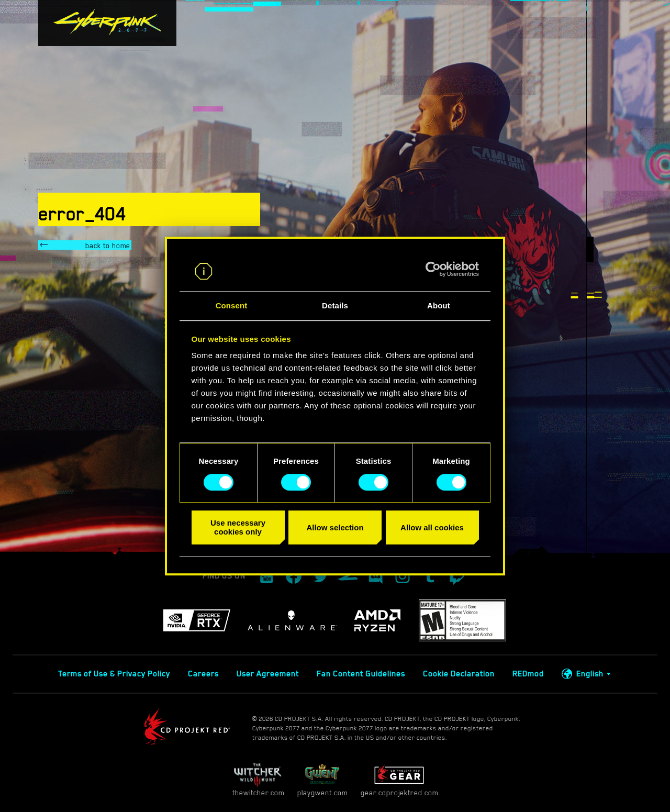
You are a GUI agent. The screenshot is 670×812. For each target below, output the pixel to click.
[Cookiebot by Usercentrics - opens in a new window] (433, 269)
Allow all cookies (432, 527)
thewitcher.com (258, 780)
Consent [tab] (232, 306)
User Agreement (268, 674)
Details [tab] (335, 306)
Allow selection (335, 527)
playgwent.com (322, 780)
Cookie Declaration (459, 674)
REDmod (528, 674)
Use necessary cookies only (238, 527)
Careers (203, 674)
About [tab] (439, 306)
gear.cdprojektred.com (399, 780)
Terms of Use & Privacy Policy (114, 674)
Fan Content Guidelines (361, 674)
